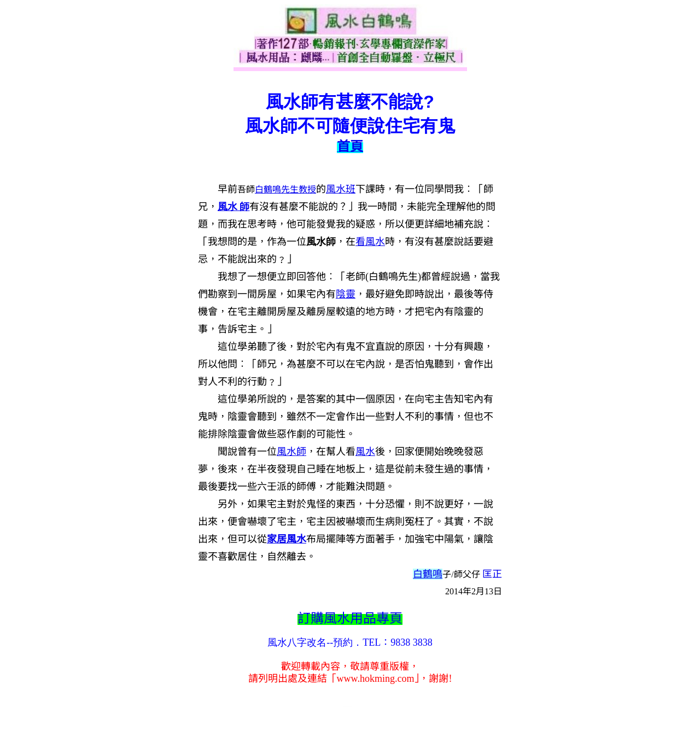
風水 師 (234, 207)
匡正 (492, 574)
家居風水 (287, 539)
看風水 (370, 242)
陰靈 (346, 294)
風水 (287, 452)
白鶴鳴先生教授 (285, 189)
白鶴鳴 (428, 574)
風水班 (341, 189)
